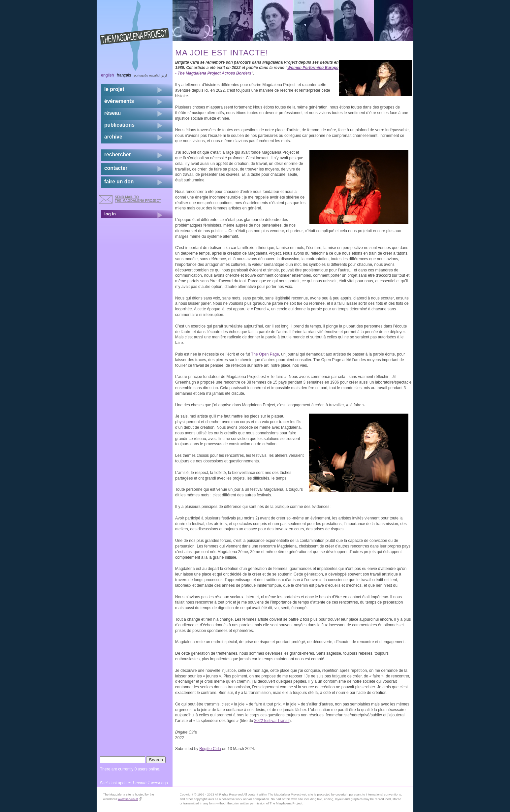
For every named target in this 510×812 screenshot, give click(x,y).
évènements (119, 101)
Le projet (114, 89)
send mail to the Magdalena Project (138, 199)
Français (124, 75)
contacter (116, 168)
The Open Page (265, 354)
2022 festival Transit (272, 721)
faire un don (119, 182)
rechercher (118, 155)
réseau (112, 113)
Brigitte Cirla (210, 749)
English (108, 75)
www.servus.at (130, 799)
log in (110, 214)
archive (113, 137)
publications (119, 125)
